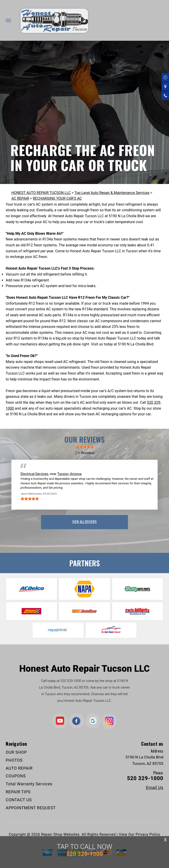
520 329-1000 (71, 681)
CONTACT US (19, 800)
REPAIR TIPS (18, 792)
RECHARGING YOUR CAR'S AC (57, 198)
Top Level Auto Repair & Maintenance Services (112, 193)
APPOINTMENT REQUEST (31, 808)
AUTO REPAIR (19, 768)
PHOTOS (14, 760)
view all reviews (84, 521)
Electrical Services (34, 474)
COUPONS (16, 776)
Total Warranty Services (29, 784)
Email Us (155, 788)
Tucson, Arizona (69, 474)
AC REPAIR (20, 198)
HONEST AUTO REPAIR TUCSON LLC (41, 193)
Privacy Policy (148, 834)
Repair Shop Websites (60, 834)
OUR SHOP (16, 752)
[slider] (85, 447)
